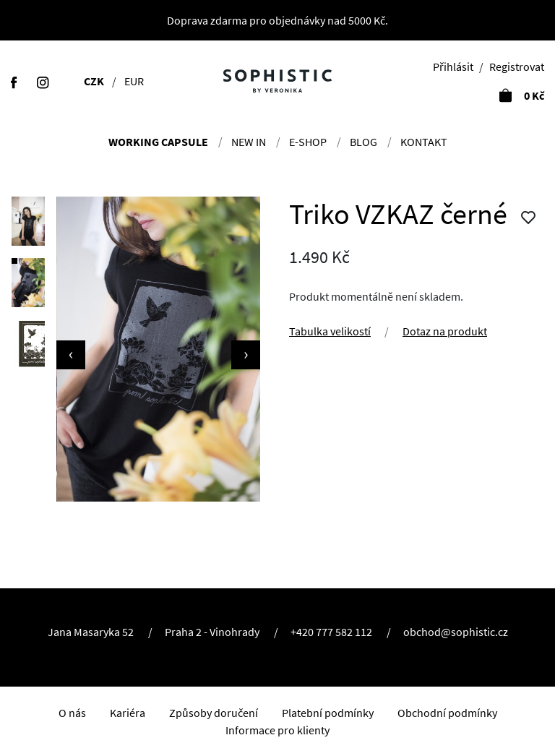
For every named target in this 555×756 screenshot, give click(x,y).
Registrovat (517, 66)
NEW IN (249, 142)
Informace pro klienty (277, 730)
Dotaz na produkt (445, 331)
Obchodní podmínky (447, 713)
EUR (134, 81)
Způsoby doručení (214, 713)
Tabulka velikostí (330, 331)
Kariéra (128, 713)
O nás (72, 713)
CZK (94, 81)
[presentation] (71, 355)
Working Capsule (158, 142)
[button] (28, 222)
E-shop (308, 142)
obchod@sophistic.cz (456, 632)
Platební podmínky (328, 713)
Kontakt (424, 142)
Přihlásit (453, 66)
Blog (363, 142)
